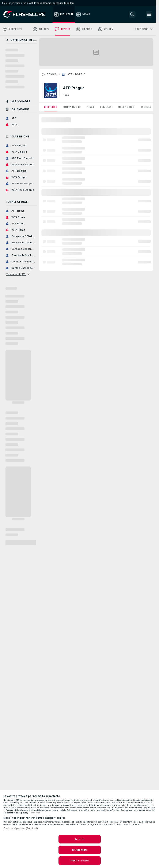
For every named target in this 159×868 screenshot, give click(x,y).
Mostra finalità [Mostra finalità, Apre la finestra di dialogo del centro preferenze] (80, 861)
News (90, 107)
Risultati (106, 107)
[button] (132, 14)
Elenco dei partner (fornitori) (21, 828)
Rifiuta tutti (79, 850)
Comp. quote (72, 107)
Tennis (52, 74)
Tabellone (148, 107)
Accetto (79, 839)
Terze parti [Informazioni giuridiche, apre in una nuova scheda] (35, 813)
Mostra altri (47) (18, 274)
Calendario (126, 107)
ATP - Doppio (76, 74)
